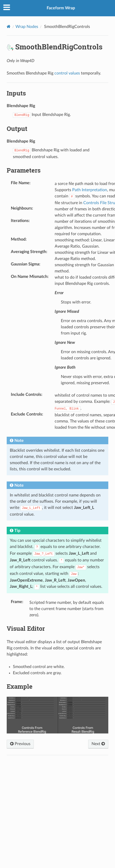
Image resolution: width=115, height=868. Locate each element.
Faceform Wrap (61, 8)
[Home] (9, 27)
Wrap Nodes (27, 27)
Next (98, 744)
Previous (20, 744)
